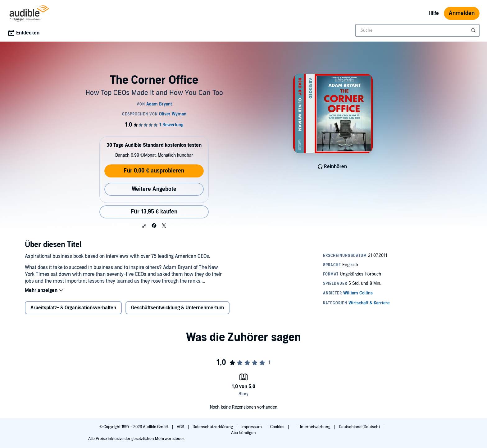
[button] (144, 226)
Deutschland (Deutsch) (360, 427)
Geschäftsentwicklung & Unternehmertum (178, 308)
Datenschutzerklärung (213, 427)
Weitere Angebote (154, 189)
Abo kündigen (243, 433)
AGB (181, 427)
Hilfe (434, 13)
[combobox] (417, 30)
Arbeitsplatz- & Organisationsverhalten (73, 308)
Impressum (252, 427)
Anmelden (462, 13)
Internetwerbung (316, 427)
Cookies (278, 427)
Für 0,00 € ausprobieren (154, 171)
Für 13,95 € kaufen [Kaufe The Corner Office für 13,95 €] (154, 212)
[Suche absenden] (474, 30)
